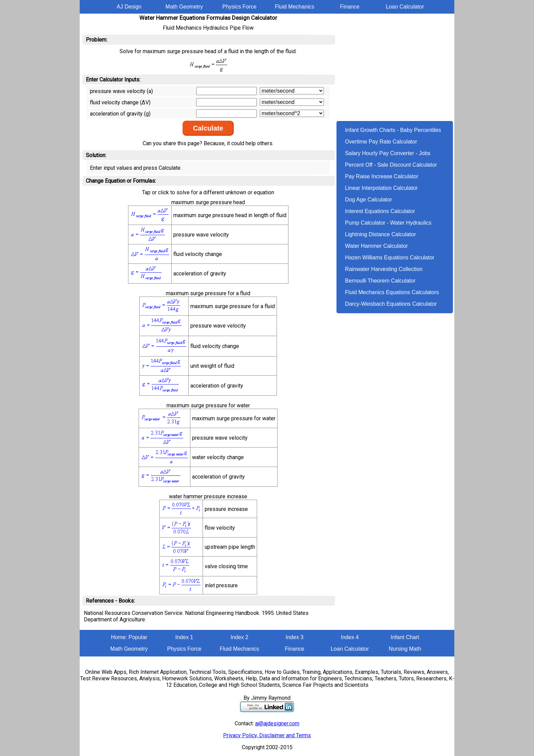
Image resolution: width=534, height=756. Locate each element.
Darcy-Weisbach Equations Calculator (391, 304)
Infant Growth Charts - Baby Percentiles (393, 130)
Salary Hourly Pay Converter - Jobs (388, 153)
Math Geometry (184, 7)
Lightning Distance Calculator (380, 234)
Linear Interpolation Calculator (381, 188)
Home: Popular (129, 637)
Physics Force (239, 7)
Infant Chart (405, 637)
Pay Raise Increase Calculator (382, 176)
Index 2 (239, 637)
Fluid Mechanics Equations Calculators (392, 292)
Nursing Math (405, 649)
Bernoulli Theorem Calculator (380, 281)
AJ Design (129, 7)
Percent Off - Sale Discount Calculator (391, 165)
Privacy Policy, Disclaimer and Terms (267, 735)
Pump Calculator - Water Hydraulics (388, 223)
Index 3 (295, 637)
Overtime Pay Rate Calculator (381, 142)
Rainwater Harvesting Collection (384, 269)
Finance (350, 7)
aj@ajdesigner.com (277, 723)
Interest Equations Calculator (380, 211)
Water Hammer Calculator (376, 246)
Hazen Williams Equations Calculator (390, 258)
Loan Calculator (405, 7)
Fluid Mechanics (295, 7)
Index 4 (350, 637)
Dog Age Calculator (368, 200)
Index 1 (184, 637)
